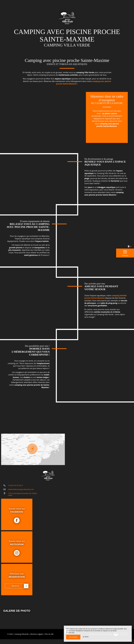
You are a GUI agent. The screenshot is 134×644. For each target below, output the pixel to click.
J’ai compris (73, 637)
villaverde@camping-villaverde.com (21, 491)
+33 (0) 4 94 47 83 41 (16, 487)
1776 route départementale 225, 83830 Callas (22, 496)
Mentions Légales (37, 639)
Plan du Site (49, 639)
